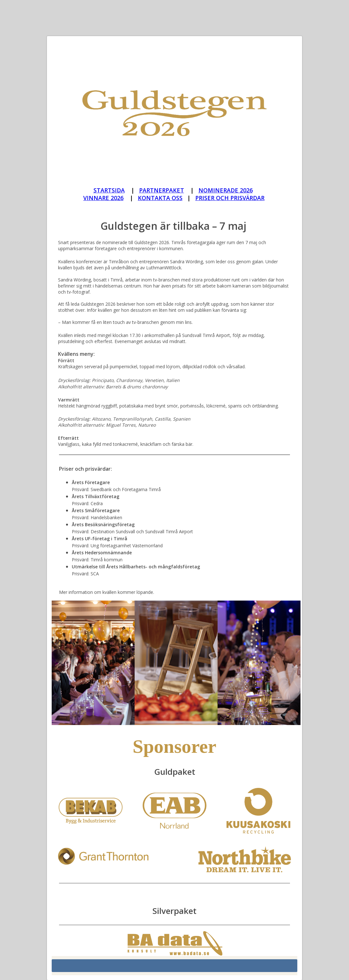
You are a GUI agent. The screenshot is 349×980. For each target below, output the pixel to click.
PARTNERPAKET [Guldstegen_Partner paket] (162, 190)
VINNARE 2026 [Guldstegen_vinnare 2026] (103, 198)
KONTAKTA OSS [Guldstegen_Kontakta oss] (160, 198)
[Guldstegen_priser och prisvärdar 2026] (230, 198)
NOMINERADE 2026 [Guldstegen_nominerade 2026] (226, 190)
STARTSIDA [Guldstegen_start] (109, 190)
